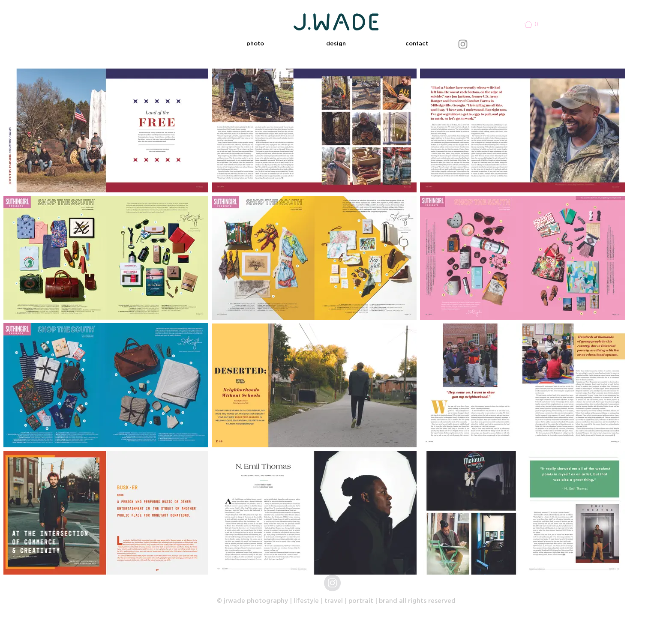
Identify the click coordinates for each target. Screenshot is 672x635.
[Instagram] (463, 44)
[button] (255, 44)
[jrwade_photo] (332, 583)
